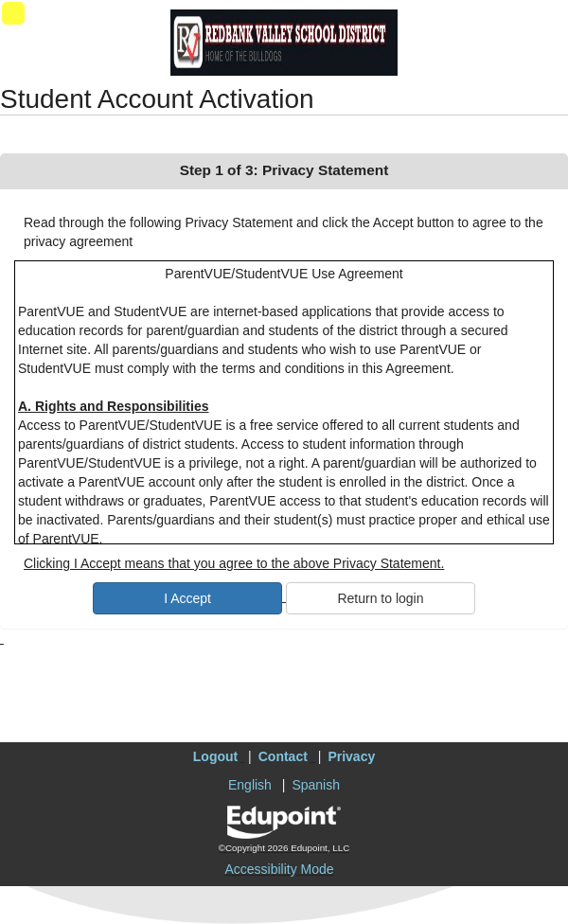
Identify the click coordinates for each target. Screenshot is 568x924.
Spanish (316, 785)
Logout (215, 756)
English (250, 785)
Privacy (351, 756)
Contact (283, 756)
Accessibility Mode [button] (279, 869)
